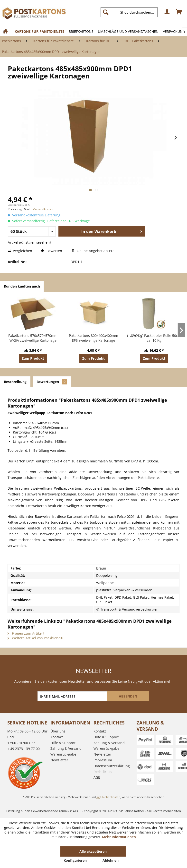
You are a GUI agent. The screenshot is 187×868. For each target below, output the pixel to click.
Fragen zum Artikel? (26, 633)
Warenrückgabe (63, 754)
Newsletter (59, 760)
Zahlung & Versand (66, 748)
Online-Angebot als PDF (93, 251)
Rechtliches (103, 772)
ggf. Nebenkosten (108, 797)
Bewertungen (52, 382)
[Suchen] (106, 12)
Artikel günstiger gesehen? (29, 242)
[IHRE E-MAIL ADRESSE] (73, 696)
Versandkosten (43, 209)
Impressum (103, 760)
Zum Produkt (33, 358)
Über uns (58, 731)
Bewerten (52, 251)
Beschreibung (15, 382)
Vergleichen (20, 251)
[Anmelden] (167, 12)
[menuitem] (131, 12)
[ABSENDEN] (128, 696)
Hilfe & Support (63, 743)
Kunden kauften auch (22, 286)
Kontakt (57, 737)
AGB (97, 777)
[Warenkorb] (179, 12)
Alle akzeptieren (93, 851)
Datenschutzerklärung (112, 766)
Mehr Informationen (119, 837)
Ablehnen (111, 860)
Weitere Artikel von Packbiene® (35, 638)
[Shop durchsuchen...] (129, 12)
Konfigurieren (75, 860)
